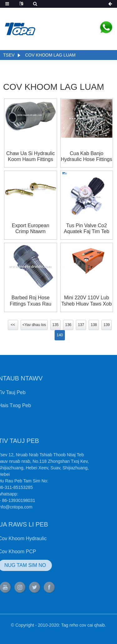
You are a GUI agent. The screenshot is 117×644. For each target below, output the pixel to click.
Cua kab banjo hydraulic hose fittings (87, 156)
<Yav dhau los (34, 325)
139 (107, 325)
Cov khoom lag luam (50, 55)
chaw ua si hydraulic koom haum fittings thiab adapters (31, 156)
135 (56, 325)
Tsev (9, 55)
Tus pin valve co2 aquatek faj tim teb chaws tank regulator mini (87, 229)
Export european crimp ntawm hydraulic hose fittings (31, 229)
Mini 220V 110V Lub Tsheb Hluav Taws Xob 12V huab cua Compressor (86, 301)
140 (60, 335)
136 (68, 325)
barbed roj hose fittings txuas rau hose (30, 301)
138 (94, 325)
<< (13, 325)
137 (81, 325)
